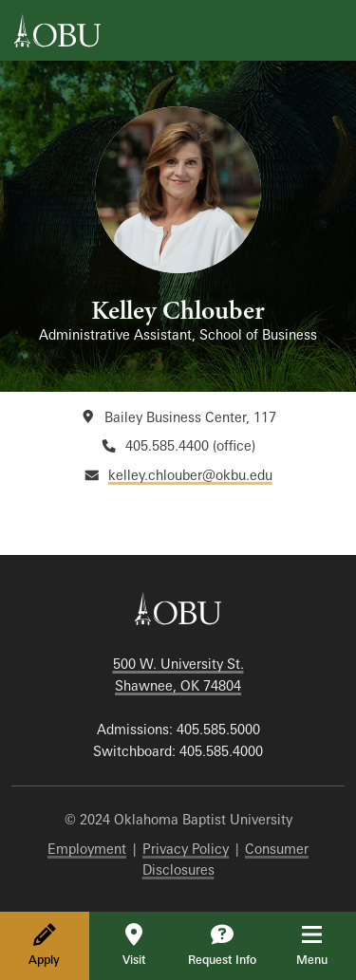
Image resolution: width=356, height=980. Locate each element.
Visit (134, 945)
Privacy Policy (186, 849)
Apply (44, 945)
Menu (325, 945)
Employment (87, 849)
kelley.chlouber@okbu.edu (190, 475)
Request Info (222, 945)
